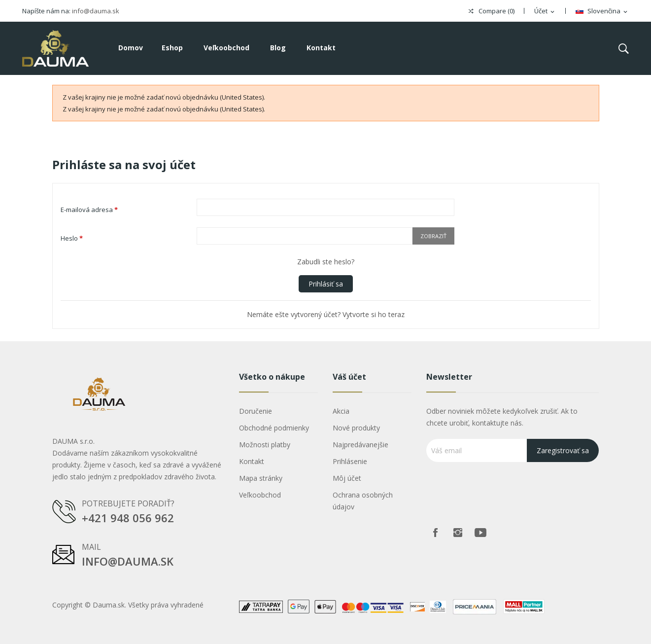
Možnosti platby (265, 445)
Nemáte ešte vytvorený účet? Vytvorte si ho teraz (326, 314)
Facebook (435, 533)
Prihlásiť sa (326, 284)
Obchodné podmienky (274, 428)
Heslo (72, 238)
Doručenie (256, 411)
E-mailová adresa (89, 210)
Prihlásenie (350, 461)
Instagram (458, 533)
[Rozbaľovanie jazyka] (602, 11)
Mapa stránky (261, 478)
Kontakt (252, 461)
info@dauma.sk (96, 11)
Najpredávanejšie (360, 445)
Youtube (480, 533)
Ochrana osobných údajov (363, 501)
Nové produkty (356, 428)
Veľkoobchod (260, 495)
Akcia (341, 411)
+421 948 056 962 (128, 518)
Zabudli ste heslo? (326, 262)
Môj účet (347, 478)
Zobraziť (433, 236)
